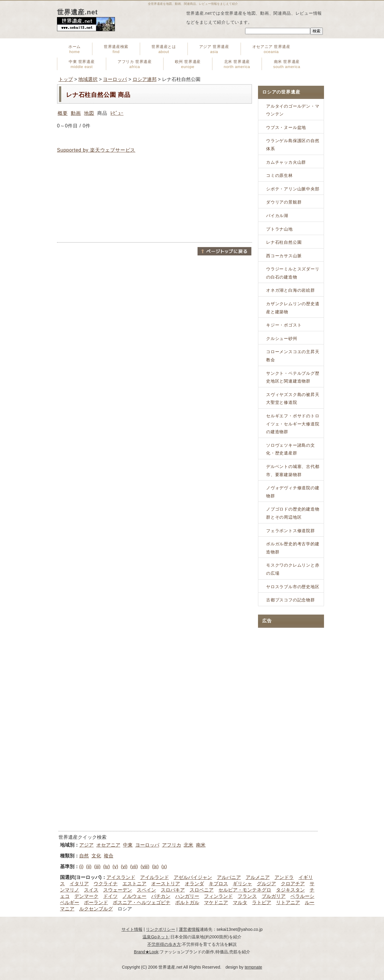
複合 (109, 856)
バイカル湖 (277, 216)
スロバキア (173, 890)
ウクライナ (106, 884)
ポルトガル (187, 903)
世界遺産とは (164, 49)
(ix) (155, 867)
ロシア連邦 (145, 79)
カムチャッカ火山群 (286, 162)
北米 (188, 845)
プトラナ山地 (279, 229)
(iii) (97, 867)
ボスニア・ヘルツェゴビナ (142, 903)
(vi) (124, 867)
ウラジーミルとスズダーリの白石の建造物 (293, 273)
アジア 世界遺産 (214, 49)
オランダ (194, 884)
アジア (86, 845)
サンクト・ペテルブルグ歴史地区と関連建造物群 (293, 377)
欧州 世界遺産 (188, 64)
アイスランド (121, 877)
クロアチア (293, 884)
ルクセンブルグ (96, 909)
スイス (91, 890)
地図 (89, 113)
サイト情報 (132, 929)
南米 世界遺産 (287, 64)
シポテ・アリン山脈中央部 (293, 189)
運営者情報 (189, 929)
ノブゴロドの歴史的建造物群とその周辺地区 (293, 513)
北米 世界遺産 (237, 64)
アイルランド (154, 877)
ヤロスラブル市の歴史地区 (293, 587)
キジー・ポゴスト (284, 325)
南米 (201, 845)
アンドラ (284, 877)
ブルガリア (274, 896)
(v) (115, 867)
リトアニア (288, 903)
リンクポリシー (160, 929)
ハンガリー (187, 896)
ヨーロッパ (115, 79)
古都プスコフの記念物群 (291, 600)
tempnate (253, 967)
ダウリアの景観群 (284, 202)
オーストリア (166, 884)
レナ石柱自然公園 (284, 242)
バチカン (161, 896)
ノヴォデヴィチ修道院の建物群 (293, 492)
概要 (63, 113)
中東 (128, 845)
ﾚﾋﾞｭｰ (117, 113)
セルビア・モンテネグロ (245, 890)
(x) (164, 867)
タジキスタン (290, 890)
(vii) (134, 867)
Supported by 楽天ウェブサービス (96, 150)
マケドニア (216, 903)
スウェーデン (118, 890)
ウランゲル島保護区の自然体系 (293, 145)
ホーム (75, 49)
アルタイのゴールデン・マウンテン (293, 110)
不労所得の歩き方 (164, 944)
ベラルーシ (302, 896)
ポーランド (96, 903)
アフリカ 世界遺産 (135, 64)
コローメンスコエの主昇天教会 (293, 356)
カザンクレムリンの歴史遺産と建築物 (293, 308)
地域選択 (88, 79)
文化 (96, 856)
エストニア (134, 884)
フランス (247, 896)
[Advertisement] (154, 198)
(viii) (145, 867)
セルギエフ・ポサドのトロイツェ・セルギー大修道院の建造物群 (293, 424)
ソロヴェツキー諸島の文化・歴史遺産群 (291, 449)
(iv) (106, 867)
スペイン (146, 890)
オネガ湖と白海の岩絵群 (291, 290)
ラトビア (262, 903)
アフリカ (172, 845)
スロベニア (202, 890)
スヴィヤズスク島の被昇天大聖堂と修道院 (293, 399)
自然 (84, 856)
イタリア (79, 884)
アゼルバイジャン (193, 877)
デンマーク (86, 896)
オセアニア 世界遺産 (271, 49)
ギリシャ (242, 884)
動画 (76, 113)
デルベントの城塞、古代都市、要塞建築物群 (293, 471)
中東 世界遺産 (82, 64)
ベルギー (70, 903)
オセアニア (108, 845)
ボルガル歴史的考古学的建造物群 (293, 548)
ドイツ (110, 896)
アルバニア (229, 877)
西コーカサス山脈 (284, 256)
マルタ (240, 903)
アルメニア (258, 877)
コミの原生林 (279, 175)
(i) (81, 867)
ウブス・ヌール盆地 (286, 127)
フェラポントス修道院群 (291, 531)
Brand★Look (146, 952)
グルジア (266, 884)
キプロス (218, 884)
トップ (66, 79)
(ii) (89, 867)
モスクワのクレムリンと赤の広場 (293, 569)
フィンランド (218, 896)
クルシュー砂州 (282, 338)
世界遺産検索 (116, 49)
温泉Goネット (156, 937)
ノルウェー (134, 896)
